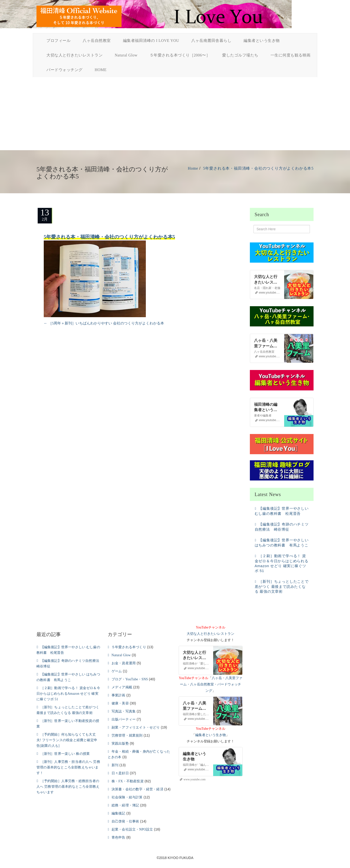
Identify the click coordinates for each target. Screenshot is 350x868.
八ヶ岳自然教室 (97, 41)
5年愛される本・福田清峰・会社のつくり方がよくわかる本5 (258, 168)
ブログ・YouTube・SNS (130, 679)
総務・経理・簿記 (125, 805)
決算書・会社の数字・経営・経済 (137, 789)
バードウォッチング (65, 70)
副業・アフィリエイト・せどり (136, 727)
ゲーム (117, 671)
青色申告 (118, 837)
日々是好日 (120, 773)
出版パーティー (124, 719)
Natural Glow (126, 55)
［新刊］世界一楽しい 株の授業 (65, 754)
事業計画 (118, 695)
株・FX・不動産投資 (128, 781)
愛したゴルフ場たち (240, 55)
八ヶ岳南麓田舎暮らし (211, 41)
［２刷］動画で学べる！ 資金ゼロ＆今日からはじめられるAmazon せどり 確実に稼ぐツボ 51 (68, 694)
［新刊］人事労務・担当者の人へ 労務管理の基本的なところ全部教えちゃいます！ (68, 767)
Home (193, 168)
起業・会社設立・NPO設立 (132, 829)
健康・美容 (120, 703)
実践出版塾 (120, 743)
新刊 (115, 765)
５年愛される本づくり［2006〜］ (180, 55)
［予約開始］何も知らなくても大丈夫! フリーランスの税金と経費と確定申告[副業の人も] (67, 740)
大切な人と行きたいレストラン (74, 55)
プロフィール (58, 41)
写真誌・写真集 (124, 711)
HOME (101, 70)
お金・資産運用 (124, 663)
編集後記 (118, 813)
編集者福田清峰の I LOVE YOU (151, 41)
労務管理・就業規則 (127, 735)
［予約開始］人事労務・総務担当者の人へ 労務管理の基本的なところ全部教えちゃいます (68, 787)
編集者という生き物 (262, 41)
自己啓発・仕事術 (125, 821)
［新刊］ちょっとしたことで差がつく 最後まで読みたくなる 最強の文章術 (282, 586)
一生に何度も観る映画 (291, 55)
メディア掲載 (122, 687)
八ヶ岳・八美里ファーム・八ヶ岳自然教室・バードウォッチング (211, 684)
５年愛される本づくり (129, 647)
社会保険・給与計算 (127, 797)
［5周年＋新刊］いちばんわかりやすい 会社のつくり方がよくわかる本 (104, 323)
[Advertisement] (175, 114)
